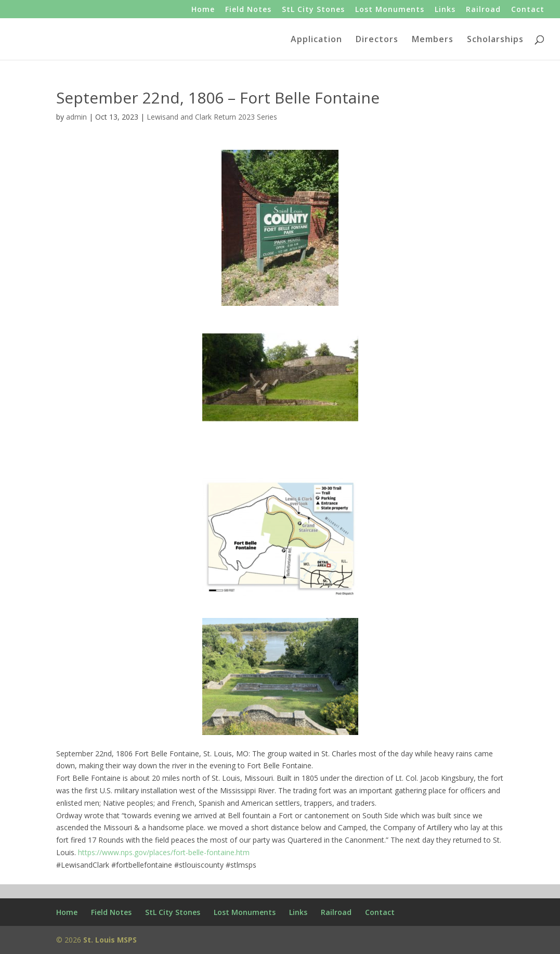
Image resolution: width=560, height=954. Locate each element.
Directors (377, 40)
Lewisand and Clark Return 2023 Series (212, 117)
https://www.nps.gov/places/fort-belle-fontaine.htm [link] (164, 852)
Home (203, 10)
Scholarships (495, 40)
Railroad (483, 10)
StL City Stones (313, 10)
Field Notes (248, 10)
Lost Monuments (390, 10)
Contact (528, 10)
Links (445, 10)
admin (76, 117)
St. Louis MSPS (110, 940)
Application (316, 40)
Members (433, 40)
